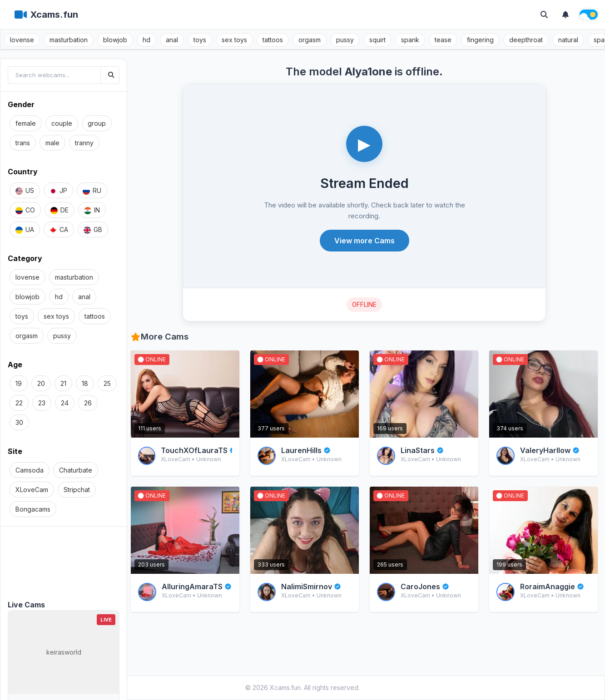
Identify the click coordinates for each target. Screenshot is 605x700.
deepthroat (526, 40)
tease (443, 40)
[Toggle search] (544, 15)
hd (146, 40)
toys (200, 40)
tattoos (273, 40)
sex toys (234, 40)
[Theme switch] (589, 15)
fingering (480, 40)
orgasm (310, 40)
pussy (345, 40)
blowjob (115, 40)
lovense (22, 40)
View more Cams (364, 241)
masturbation (69, 40)
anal (172, 40)
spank (410, 40)
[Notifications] (565, 15)
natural (568, 40)
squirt (377, 40)
